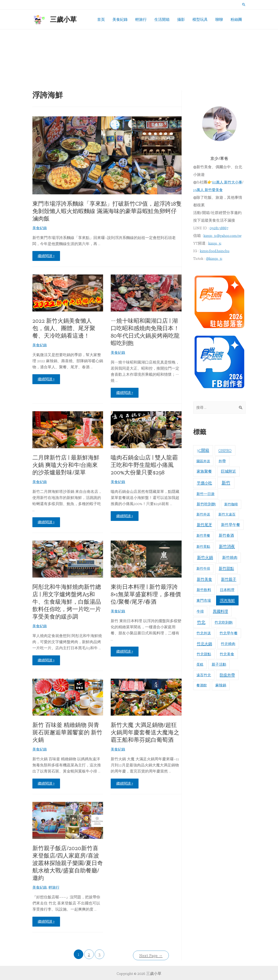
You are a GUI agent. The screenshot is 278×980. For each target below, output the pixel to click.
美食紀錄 (40, 228)
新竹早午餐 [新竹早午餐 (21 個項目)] (231, 525)
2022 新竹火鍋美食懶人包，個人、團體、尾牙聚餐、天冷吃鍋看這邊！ (64, 328)
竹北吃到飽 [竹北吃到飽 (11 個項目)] (224, 623)
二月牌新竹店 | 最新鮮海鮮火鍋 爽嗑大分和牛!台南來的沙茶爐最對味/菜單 (66, 465)
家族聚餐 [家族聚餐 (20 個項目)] (204, 472)
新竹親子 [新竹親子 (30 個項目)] (229, 580)
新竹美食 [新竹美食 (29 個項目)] (204, 580)
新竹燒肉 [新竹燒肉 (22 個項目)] (230, 558)
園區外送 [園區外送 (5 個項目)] (203, 462)
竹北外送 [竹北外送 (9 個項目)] (204, 634)
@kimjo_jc (215, 258)
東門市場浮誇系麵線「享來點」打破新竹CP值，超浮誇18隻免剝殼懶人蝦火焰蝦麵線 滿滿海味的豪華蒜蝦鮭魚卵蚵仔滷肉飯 (107, 211)
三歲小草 (63, 19)
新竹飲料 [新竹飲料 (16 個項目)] (204, 590)
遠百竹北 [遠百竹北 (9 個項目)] (204, 675)
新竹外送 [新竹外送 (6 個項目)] (203, 515)
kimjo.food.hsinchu (215, 251)
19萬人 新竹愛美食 (209, 190)
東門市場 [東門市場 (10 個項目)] (204, 601)
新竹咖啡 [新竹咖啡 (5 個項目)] (231, 505)
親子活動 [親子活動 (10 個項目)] (219, 665)
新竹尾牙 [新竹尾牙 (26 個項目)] (204, 525)
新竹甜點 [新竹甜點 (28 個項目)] (226, 569)
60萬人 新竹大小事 (228, 182)
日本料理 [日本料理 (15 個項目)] (227, 590)
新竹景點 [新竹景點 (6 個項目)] (203, 547)
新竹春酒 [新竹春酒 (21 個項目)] (226, 536)
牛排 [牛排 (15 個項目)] (200, 612)
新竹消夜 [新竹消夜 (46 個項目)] (227, 547)
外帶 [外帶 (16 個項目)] (222, 461)
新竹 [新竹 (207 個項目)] (226, 483)
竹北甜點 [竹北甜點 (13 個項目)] (204, 655)
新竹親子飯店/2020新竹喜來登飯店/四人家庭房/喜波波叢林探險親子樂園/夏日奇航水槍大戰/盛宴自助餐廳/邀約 (68, 863)
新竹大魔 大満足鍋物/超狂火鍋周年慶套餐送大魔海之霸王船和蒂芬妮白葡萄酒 (145, 732)
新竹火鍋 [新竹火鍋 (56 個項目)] (205, 558)
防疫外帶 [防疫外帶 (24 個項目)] (227, 675)
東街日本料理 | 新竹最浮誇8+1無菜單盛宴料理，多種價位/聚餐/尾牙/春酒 (146, 594)
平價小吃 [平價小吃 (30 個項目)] (204, 483)
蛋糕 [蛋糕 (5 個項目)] (200, 665)
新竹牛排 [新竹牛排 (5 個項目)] (203, 569)
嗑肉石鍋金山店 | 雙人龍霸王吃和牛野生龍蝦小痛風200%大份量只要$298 (144, 465)
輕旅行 (55, 887)
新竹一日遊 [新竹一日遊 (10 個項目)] (205, 494)
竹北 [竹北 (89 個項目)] (201, 623)
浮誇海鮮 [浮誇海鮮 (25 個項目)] (227, 601)
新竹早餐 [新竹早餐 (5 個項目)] (203, 536)
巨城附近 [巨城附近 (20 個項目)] (228, 472)
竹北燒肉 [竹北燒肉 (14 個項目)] (228, 644)
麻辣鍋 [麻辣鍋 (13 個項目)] (221, 686)
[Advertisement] (139, 58)
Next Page (151, 954)
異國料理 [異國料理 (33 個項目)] (220, 611)
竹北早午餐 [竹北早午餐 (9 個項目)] (229, 634)
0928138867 (219, 228)
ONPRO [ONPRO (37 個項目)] (225, 451)
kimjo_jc (215, 243)
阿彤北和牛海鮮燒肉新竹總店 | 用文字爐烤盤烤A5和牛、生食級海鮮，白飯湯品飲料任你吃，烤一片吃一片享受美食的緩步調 (67, 602)
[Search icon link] (244, 5)
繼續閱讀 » (47, 257)
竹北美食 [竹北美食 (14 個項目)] (227, 655)
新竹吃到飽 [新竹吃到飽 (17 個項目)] (206, 505)
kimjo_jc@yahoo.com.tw (223, 236)
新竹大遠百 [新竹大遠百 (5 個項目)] (227, 515)
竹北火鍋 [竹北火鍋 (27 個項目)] (204, 644)
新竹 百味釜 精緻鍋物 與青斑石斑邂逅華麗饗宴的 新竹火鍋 (67, 732)
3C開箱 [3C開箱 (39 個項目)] (203, 450)
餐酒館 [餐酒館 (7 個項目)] (202, 686)
